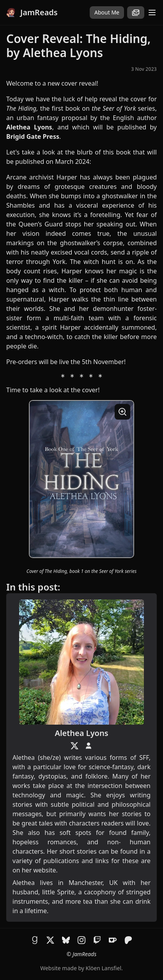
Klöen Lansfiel (104, 968)
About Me (107, 12)
